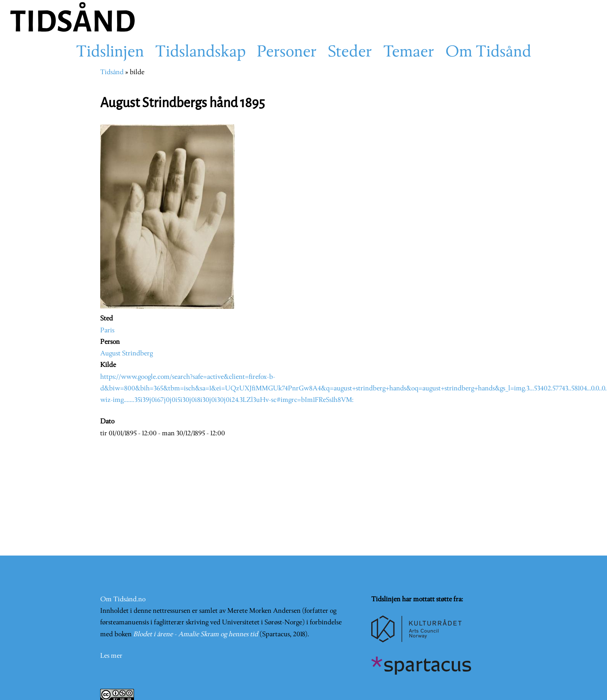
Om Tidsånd (488, 53)
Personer (287, 53)
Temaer (409, 53)
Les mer (111, 656)
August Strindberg (127, 354)
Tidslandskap (200, 53)
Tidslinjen (110, 53)
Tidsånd (112, 72)
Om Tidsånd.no (123, 600)
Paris (107, 331)
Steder (350, 53)
